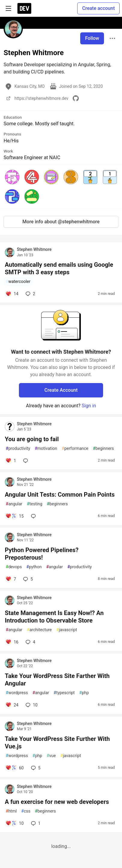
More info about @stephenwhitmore (61, 222)
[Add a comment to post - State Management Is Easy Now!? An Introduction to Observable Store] (12, 642)
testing (34, 504)
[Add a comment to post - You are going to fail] (11, 461)
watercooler (18, 282)
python (34, 567)
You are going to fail (32, 439)
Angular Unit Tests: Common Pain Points (60, 495)
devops (14, 567)
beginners (103, 449)
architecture (39, 630)
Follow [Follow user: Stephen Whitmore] (92, 38)
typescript (64, 693)
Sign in (89, 406)
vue (51, 756)
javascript (67, 630)
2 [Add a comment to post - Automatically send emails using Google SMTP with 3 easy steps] (30, 294)
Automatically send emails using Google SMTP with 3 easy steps (59, 268)
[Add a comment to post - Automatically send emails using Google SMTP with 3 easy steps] (12, 294)
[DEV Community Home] (24, 8)
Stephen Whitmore (34, 249)
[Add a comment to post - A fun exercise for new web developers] (15, 823)
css (26, 811)
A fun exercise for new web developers (57, 802)
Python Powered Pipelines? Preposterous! (42, 554)
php (84, 693)
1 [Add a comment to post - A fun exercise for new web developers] (35, 823)
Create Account (61, 390)
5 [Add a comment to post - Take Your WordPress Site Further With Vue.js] (35, 768)
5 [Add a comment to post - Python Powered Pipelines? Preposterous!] (27, 579)
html (11, 811)
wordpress (17, 693)
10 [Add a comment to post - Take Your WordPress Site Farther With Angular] (31, 705)
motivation (46, 449)
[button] (12, 177)
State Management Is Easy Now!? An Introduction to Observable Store (54, 617)
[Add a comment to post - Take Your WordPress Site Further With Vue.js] (15, 768)
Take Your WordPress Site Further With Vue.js (57, 743)
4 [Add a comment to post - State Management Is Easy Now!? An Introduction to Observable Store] (30, 642)
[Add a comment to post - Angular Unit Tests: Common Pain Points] (15, 516)
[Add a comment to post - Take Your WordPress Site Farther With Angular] (12, 705)
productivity (18, 449)
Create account (98, 8)
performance (75, 449)
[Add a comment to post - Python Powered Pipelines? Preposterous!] (11, 579)
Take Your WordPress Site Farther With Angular (57, 680)
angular (14, 504)
